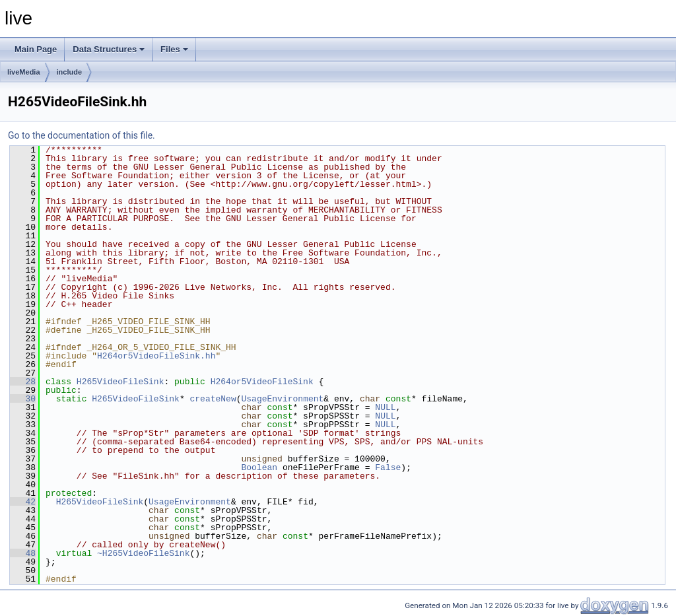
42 (23, 502)
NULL (385, 407)
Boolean (259, 467)
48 (23, 553)
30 (23, 399)
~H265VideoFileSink (143, 553)
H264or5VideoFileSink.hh (156, 356)
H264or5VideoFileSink (262, 382)
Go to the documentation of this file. (82, 135)
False (388, 467)
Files (174, 49)
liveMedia (24, 72)
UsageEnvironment (282, 399)
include (70, 72)
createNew (213, 399)
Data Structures (109, 49)
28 (23, 382)
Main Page (36, 49)
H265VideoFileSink (120, 382)
